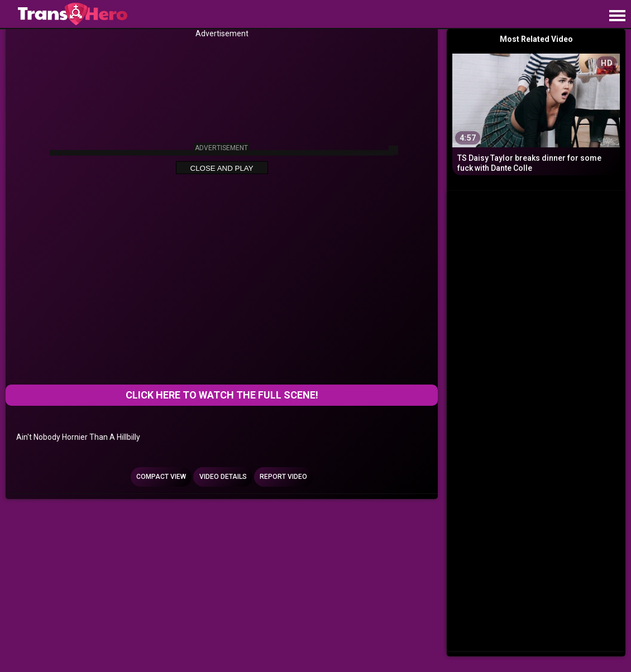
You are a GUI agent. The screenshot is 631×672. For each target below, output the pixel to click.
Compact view (161, 477)
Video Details (223, 477)
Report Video (283, 477)
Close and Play (222, 168)
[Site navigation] (617, 16)
